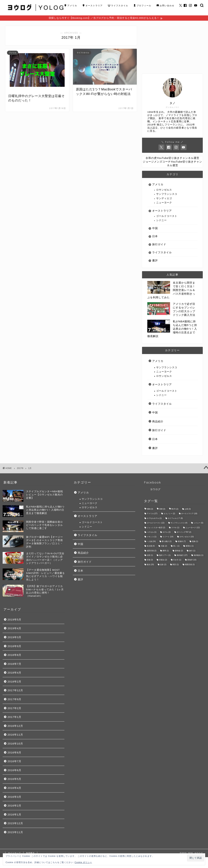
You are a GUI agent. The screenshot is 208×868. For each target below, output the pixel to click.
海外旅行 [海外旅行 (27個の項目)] (182, 556)
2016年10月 (15, 744)
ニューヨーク (164, 203)
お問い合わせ (165, 6)
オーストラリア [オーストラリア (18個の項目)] (189, 514)
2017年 (20, 469)
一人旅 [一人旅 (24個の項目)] (151, 542)
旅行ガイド (159, 245)
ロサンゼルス (164, 190)
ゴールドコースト (167, 217)
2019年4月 (14, 629)
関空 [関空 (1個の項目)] (176, 565)
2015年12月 (15, 824)
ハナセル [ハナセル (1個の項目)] (152, 533)
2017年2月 (14, 709)
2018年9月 (14, 646)
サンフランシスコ (167, 195)
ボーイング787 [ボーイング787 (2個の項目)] (184, 533)
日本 (155, 237)
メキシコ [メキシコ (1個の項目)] (152, 537)
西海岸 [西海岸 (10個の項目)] (192, 560)
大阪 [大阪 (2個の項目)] (164, 547)
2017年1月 (14, 717)
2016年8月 (14, 753)
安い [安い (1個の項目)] (176, 547)
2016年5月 (14, 779)
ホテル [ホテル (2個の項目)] (167, 533)
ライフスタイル (118, 6)
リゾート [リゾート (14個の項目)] (168, 537)
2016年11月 (15, 735)
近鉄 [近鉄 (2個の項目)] (163, 565)
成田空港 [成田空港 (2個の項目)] (152, 551)
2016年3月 (14, 797)
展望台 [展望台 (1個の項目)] (190, 547)
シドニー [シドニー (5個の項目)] (198, 524)
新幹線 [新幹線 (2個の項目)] (179, 551)
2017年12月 (15, 691)
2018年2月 (14, 682)
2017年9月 (14, 700)
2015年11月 (15, 833)
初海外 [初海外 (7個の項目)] (182, 542)
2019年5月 (14, 620)
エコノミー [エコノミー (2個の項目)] (169, 514)
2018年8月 (14, 655)
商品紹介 (158, 422)
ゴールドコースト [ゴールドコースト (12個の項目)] (156, 524)
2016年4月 (14, 788)
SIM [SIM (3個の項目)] (162, 510)
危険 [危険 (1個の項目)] (195, 542)
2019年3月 (14, 638)
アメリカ (71, 6)
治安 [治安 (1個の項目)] (150, 556)
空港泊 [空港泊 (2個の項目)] (163, 560)
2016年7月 (14, 762)
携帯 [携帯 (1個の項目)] (166, 551)
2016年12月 (15, 726)
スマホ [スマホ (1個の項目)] (175, 528)
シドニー (161, 221)
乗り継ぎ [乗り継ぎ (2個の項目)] (167, 542)
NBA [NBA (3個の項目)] (150, 510)
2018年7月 (14, 664)
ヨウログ (155, 490)
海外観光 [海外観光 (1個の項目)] (199, 556)
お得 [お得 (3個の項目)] (188, 510)
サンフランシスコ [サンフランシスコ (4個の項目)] (179, 524)
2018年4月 (14, 673)
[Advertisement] (172, 48)
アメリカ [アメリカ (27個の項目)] (152, 514)
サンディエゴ (164, 199)
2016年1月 (14, 815)
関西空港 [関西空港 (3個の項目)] (190, 565)
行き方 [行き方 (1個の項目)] (177, 560)
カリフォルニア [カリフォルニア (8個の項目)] (175, 519)
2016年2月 (14, 806)
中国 (155, 229)
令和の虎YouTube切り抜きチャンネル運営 (172, 158)
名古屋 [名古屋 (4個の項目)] (151, 547)
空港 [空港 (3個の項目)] (150, 560)
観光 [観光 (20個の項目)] (150, 565)
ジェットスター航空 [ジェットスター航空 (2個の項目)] (156, 528)
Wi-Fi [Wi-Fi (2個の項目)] (175, 510)
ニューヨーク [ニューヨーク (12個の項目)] (193, 528)
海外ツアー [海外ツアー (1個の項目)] (165, 556)
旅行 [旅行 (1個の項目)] (192, 551)
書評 (155, 261)
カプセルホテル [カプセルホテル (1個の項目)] (154, 519)
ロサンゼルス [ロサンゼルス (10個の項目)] (187, 537)
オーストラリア (93, 6)
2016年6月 (14, 771)
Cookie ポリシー (83, 862)
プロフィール (142, 6)
